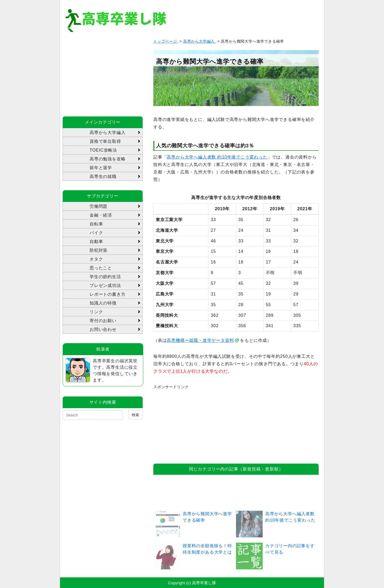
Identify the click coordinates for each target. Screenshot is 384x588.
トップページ (166, 41)
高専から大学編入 (200, 41)
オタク (96, 259)
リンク (96, 312)
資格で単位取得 (105, 141)
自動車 (96, 242)
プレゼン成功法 (105, 285)
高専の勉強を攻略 (107, 159)
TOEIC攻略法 (103, 150)
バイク (96, 233)
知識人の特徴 (103, 303)
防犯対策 (99, 250)
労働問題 (99, 206)
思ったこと (101, 268)
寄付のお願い (103, 321)
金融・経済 (101, 215)
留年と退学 (101, 168)
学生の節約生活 (105, 277)
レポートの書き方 (107, 294)
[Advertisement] (193, 424)
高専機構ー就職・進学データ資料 (200, 340)
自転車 (96, 224)
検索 (135, 415)
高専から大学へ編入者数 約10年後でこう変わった (217, 157)
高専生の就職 (103, 177)
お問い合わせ (103, 329)
